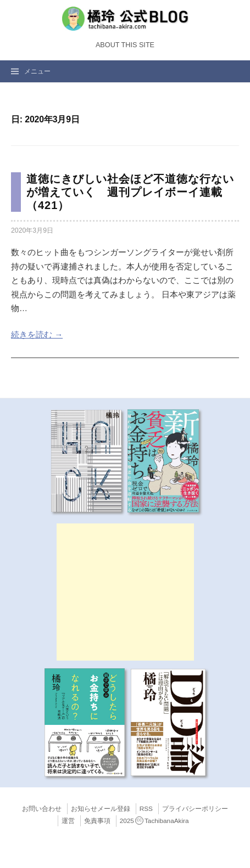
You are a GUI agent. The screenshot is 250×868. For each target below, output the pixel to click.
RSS (146, 809)
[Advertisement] (125, 592)
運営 (68, 821)
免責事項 (97, 821)
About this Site (125, 45)
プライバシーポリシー (195, 809)
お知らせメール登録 (101, 809)
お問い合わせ (42, 809)
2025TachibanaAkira (154, 821)
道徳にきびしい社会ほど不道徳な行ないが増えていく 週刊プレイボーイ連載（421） (130, 192)
